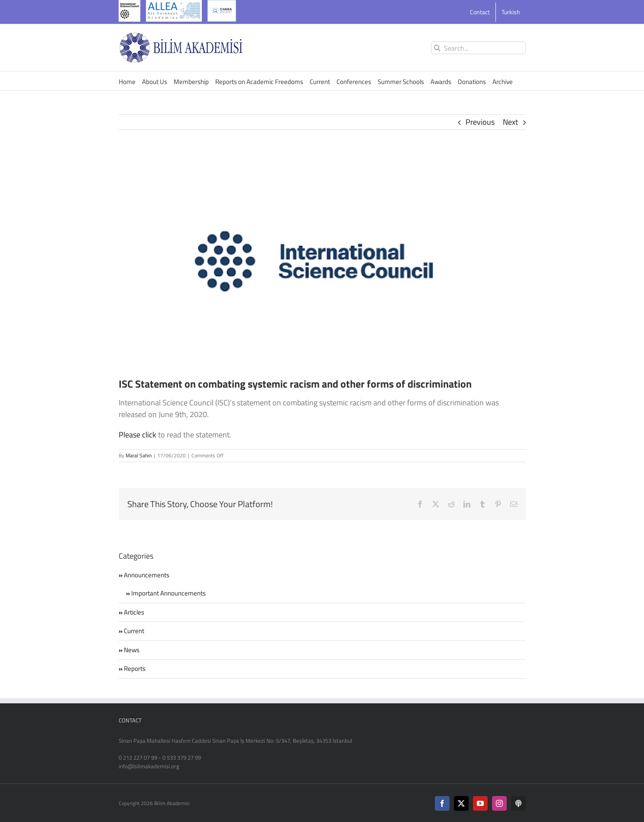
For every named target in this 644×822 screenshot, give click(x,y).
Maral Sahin (139, 455)
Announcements (147, 575)
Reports (135, 669)
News (132, 650)
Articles (134, 612)
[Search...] (478, 48)
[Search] (437, 48)
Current (134, 631)
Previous (480, 122)
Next (510, 122)
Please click (138, 435)
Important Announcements (168, 593)
